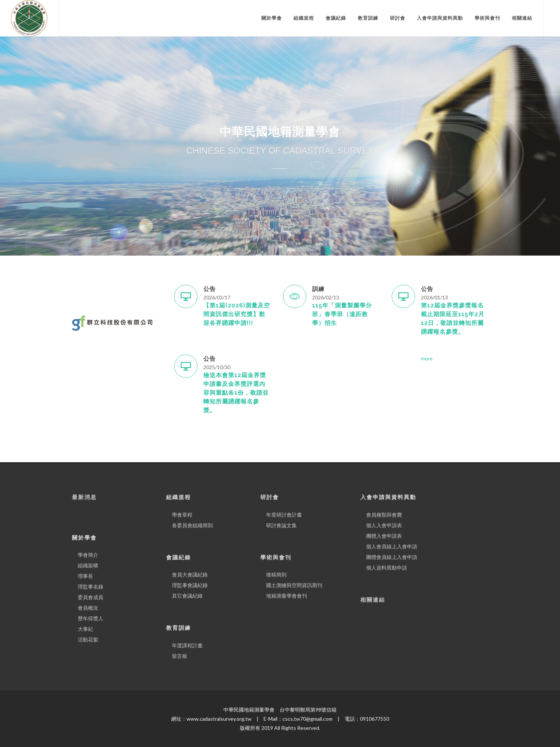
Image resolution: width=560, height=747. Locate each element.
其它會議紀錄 (187, 596)
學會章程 (182, 515)
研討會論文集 (281, 525)
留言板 (180, 656)
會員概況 (88, 608)
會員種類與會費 (384, 515)
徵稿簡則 (276, 574)
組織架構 (88, 565)
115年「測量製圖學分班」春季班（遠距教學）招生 (342, 314)
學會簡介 (88, 555)
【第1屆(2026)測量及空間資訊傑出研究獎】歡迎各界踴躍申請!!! (237, 314)
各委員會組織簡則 (192, 525)
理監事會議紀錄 (190, 585)
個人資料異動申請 (387, 568)
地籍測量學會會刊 (287, 596)
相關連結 (373, 600)
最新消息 (84, 497)
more (427, 358)
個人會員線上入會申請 (392, 546)
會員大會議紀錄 (190, 574)
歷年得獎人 (91, 618)
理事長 (85, 576)
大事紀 (85, 629)
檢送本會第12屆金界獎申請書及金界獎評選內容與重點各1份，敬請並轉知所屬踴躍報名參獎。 (236, 393)
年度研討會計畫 (284, 515)
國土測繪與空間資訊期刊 (294, 585)
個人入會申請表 (384, 525)
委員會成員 (91, 597)
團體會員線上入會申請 (392, 557)
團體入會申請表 (384, 536)
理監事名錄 (91, 587)
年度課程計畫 (187, 645)
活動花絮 (88, 639)
